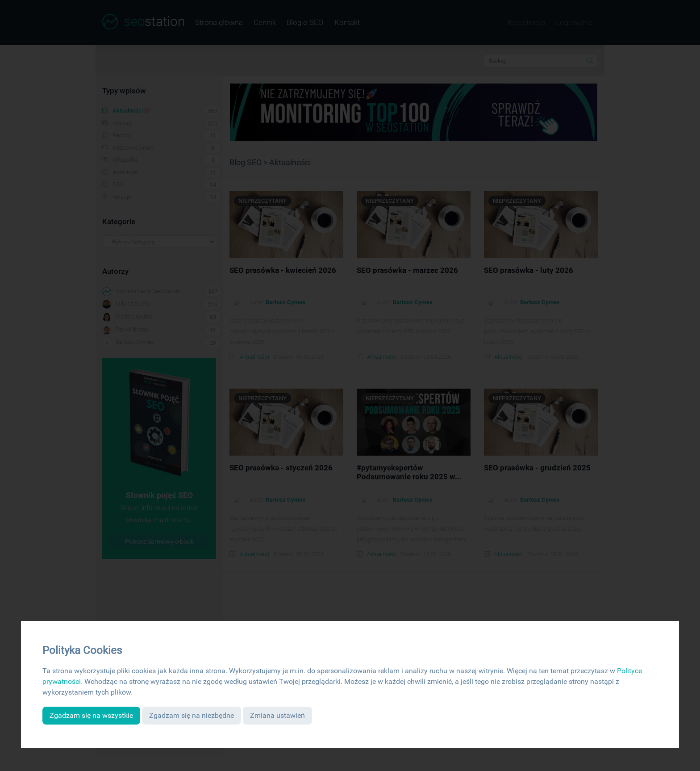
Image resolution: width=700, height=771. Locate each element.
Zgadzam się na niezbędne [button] (192, 715)
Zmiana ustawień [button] (277, 715)
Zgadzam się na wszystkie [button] (91, 715)
